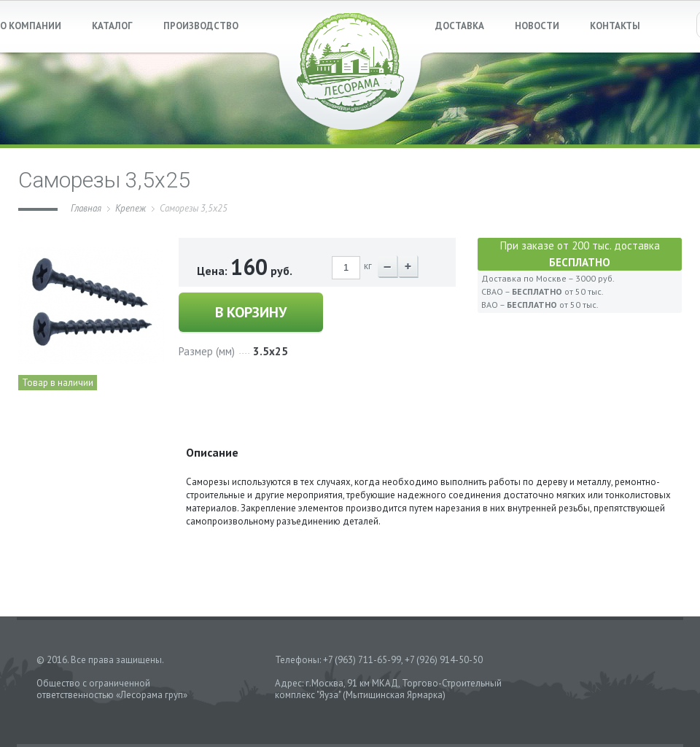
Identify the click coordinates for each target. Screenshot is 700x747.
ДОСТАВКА (460, 26)
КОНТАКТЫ (615, 26)
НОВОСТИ (537, 26)
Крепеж (131, 208)
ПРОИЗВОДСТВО (201, 26)
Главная (86, 208)
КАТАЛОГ (112, 26)
